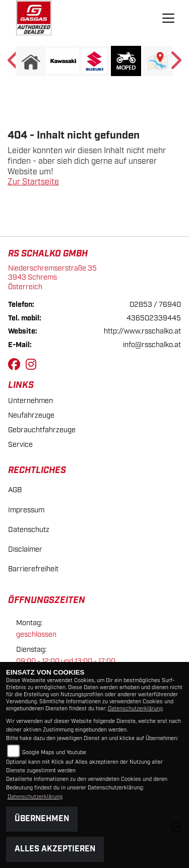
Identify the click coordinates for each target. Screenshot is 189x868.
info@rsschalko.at (152, 345)
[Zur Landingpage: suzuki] (94, 61)
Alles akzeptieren (55, 849)
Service (20, 445)
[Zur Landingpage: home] (31, 61)
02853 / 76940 (155, 305)
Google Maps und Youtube (54, 753)
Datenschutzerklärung (135, 709)
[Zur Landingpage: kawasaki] (62, 61)
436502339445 (154, 318)
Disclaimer (25, 549)
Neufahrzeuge (31, 415)
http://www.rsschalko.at (142, 331)
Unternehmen (30, 401)
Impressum (26, 510)
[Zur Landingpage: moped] (126, 61)
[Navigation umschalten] (168, 18)
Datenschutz (29, 530)
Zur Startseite (33, 182)
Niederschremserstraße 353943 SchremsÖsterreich (52, 278)
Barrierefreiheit (33, 569)
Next (175, 63)
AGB (15, 490)
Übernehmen (42, 819)
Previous (14, 63)
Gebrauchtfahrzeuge (42, 430)
